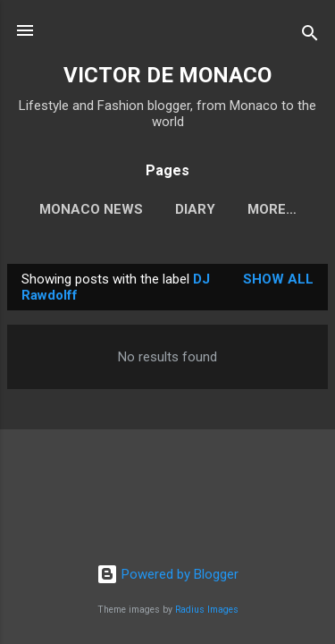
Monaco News (91, 209)
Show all (278, 279)
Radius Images (207, 610)
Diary (195, 209)
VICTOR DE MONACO (167, 75)
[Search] (310, 36)
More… (272, 209)
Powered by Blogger (167, 574)
